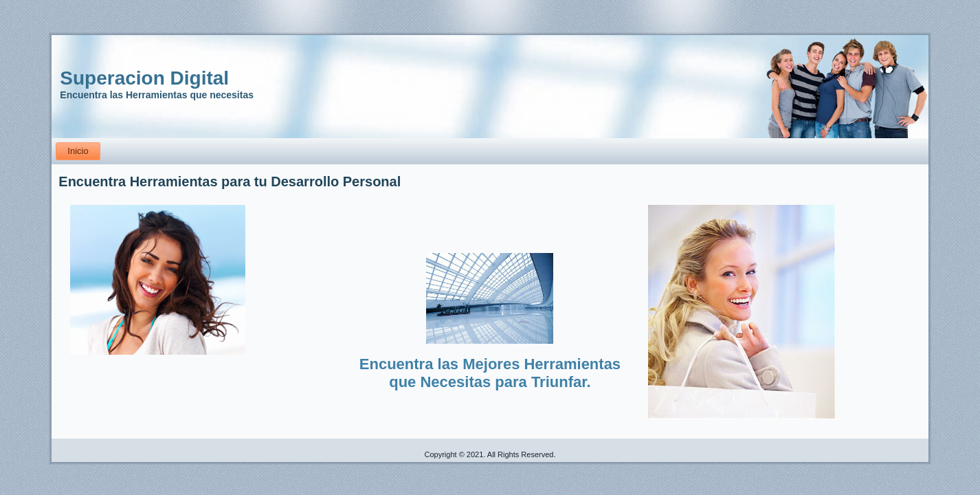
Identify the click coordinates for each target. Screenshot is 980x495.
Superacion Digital (144, 78)
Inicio (78, 151)
